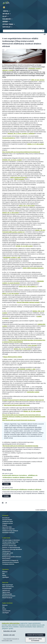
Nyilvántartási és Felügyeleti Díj (10, 560)
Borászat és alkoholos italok (9, 546)
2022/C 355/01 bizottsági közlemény (33, 268)
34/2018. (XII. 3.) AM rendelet (10, 213)
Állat (3, 574)
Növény (4, 575)
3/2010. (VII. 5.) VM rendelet (27, 206)
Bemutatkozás (6, 518)
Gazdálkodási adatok (8, 522)
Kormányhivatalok (7, 589)
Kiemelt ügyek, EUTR (8, 553)
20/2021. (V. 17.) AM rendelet (35, 144)
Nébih (12, 3)
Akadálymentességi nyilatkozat (10, 531)
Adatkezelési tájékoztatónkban (11, 623)
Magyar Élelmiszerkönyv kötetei (13, 357)
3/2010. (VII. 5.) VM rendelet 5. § (28, 286)
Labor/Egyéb (6, 577)
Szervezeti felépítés (7, 520)
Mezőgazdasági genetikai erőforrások (12, 557)
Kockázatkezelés (6, 555)
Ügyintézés (6, 569)
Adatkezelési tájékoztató (8, 529)
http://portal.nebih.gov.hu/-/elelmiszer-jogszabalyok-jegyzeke (20, 446)
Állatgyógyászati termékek (9, 544)
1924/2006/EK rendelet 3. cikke (27, 369)
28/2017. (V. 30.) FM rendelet (10, 294)
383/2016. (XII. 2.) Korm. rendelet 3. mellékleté (21, 133)
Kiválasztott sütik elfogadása (35, 640)
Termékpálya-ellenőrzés (8, 564)
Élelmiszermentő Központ (9, 596)
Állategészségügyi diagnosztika (10, 542)
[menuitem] (23, 11)
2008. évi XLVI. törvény (38, 80)
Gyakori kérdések (7, 603)
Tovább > (6, 484)
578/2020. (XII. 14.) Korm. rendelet (12, 160)
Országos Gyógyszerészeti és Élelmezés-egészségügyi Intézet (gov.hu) (23, 400)
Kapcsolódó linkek (7, 527)
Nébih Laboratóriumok (8, 587)
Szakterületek (6, 538)
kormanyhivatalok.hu (9, 138)
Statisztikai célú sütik (9, 631)
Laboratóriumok (6, 611)
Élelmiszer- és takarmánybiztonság (11, 548)
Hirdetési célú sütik (8, 635)
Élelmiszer (5, 572)
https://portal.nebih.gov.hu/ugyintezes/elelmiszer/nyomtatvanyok (21, 152)
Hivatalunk (5, 516)
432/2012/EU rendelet (33, 392)
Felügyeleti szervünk (7, 523)
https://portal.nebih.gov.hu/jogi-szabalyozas (17, 405)
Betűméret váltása (45, 34)
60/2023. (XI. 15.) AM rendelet (32, 411)
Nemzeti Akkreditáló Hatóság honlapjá (28, 302)
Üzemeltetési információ (8, 533)
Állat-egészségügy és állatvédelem (11, 540)
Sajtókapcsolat (6, 590)
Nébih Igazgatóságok (8, 585)
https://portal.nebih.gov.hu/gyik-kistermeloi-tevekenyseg (19, 420)
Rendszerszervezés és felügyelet (11, 562)
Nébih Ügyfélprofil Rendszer (19, 177)
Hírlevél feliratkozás (7, 598)
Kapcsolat (5, 583)
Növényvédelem (6, 559)
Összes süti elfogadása (35, 635)
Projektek (5, 525)
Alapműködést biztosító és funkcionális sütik (10, 640)
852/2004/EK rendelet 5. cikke (12, 257)
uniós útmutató (32, 345)
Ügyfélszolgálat (6, 592)
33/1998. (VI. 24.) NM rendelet (24, 246)
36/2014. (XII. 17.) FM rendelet (22, 349)
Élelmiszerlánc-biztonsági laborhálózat (12, 549)
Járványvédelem (6, 551)
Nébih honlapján (19, 179)
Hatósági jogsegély (7, 594)
